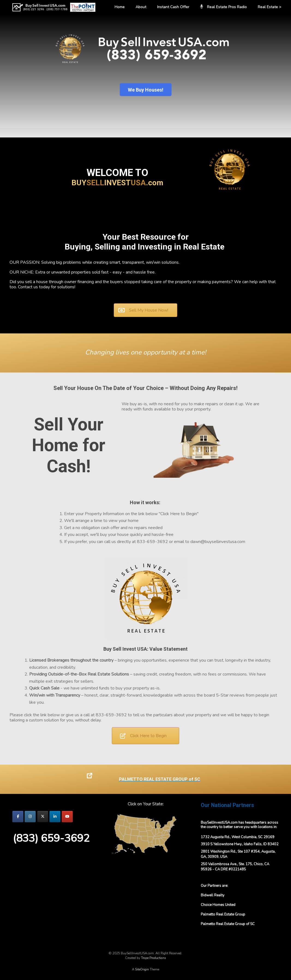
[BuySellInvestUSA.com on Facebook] (18, 817)
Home (120, 7)
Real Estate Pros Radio (223, 7)
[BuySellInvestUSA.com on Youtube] (67, 817)
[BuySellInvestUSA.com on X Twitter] (43, 817)
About (141, 7)
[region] (145, 76)
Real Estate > (269, 7)
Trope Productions (154, 958)
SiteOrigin (142, 969)
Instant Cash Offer (173, 7)
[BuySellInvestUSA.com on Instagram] (30, 817)
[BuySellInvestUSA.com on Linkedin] (55, 817)
